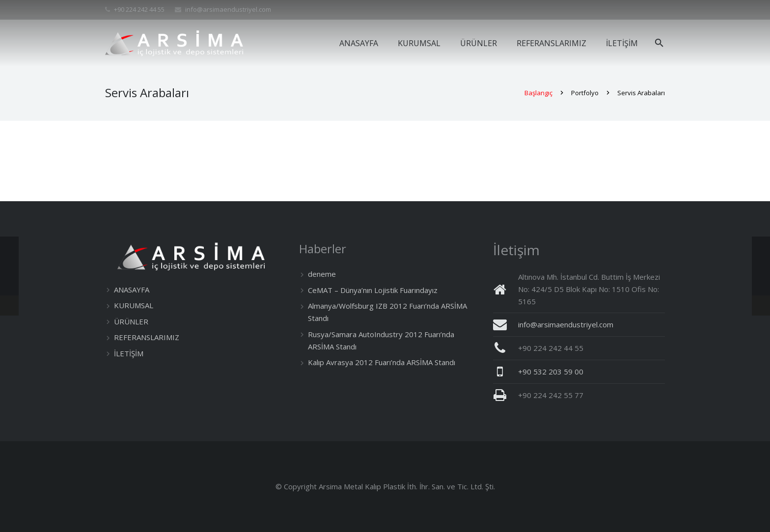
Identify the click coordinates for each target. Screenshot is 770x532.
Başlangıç (538, 95)
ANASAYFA (132, 290)
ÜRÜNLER (131, 321)
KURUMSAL (134, 305)
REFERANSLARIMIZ (147, 337)
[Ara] (659, 43)
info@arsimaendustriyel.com (228, 9)
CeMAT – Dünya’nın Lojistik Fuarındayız (373, 290)
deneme (322, 274)
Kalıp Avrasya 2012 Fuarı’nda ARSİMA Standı (382, 362)
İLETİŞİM (129, 353)
